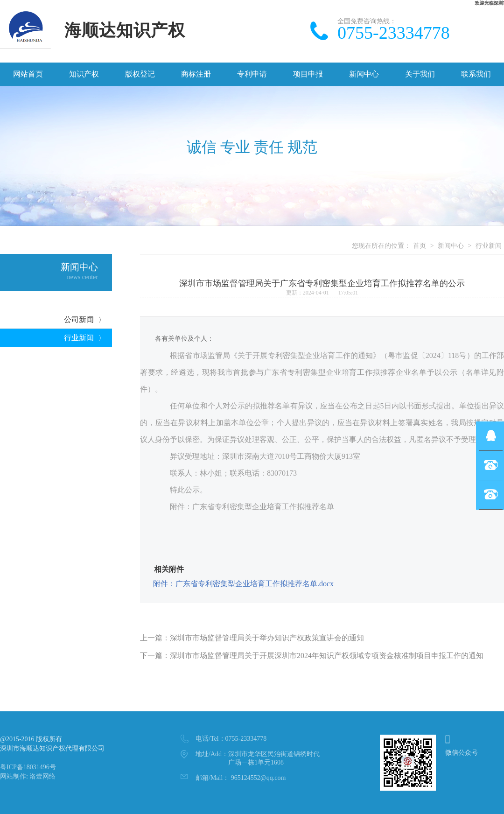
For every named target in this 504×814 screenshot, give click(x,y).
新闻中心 (364, 74)
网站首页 (28, 74)
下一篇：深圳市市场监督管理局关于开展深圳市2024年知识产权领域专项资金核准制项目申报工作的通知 (312, 656)
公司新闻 (84, 319)
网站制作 (13, 776)
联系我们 (476, 74)
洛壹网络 (42, 776)
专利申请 (252, 74)
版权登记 (140, 74)
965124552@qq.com (241, 778)
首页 (420, 246)
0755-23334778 (231, 739)
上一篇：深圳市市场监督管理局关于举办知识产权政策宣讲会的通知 (252, 638)
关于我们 (420, 74)
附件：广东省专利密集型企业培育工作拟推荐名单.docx (243, 584)
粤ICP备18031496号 (28, 767)
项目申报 (308, 74)
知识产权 (84, 74)
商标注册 (196, 74)
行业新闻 (84, 338)
